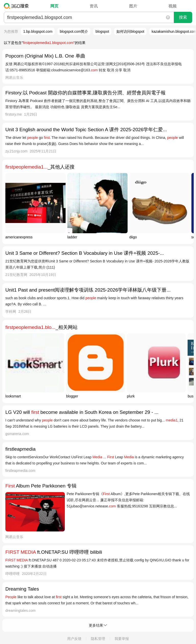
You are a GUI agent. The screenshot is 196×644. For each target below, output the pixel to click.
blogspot (102, 31)
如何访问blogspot (130, 31)
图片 (133, 6)
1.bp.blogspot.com (38, 31)
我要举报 (122, 639)
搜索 (183, 17)
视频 (173, 6)
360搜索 (17, 6)
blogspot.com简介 (74, 31)
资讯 (94, 6)
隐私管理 (98, 639)
